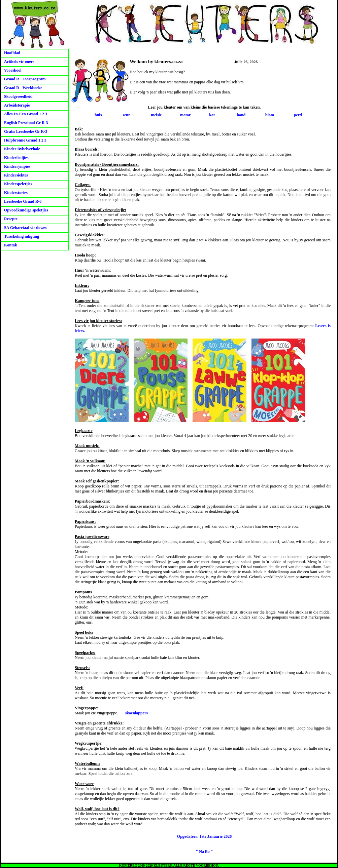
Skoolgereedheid (18, 96)
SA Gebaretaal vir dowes (25, 228)
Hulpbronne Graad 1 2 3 (25, 140)
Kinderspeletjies (18, 184)
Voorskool (13, 70)
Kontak (11, 245)
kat (212, 115)
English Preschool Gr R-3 (26, 123)
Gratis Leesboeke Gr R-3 (26, 131)
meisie (156, 115)
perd (298, 115)
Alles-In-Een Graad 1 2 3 (26, 114)
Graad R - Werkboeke (23, 88)
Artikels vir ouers (19, 62)
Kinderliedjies (16, 158)
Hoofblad (12, 53)
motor (185, 115)
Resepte (11, 219)
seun (126, 115)
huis (98, 115)
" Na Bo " (205, 852)
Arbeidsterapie (17, 105)
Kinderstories (16, 193)
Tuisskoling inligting (22, 236)
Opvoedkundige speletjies (26, 210)
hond (241, 115)
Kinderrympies (17, 166)
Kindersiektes (16, 175)
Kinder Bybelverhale (22, 149)
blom (270, 115)
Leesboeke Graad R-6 (23, 201)
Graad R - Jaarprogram (25, 79)
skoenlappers (137, 713)
